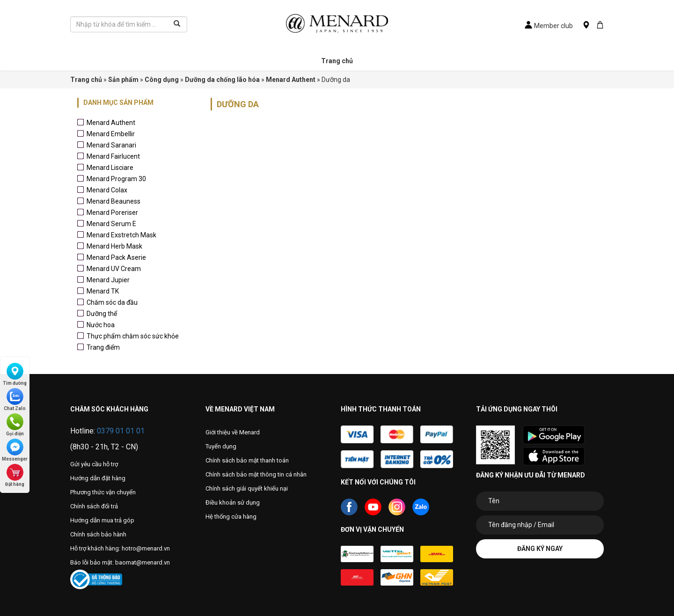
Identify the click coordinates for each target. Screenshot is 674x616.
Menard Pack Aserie (116, 257)
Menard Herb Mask (114, 246)
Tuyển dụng (221, 446)
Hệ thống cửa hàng (231, 517)
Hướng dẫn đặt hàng (98, 478)
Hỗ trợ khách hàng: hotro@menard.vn (120, 548)
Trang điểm (103, 347)
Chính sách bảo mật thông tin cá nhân (256, 474)
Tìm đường (15, 374)
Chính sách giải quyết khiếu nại (247, 488)
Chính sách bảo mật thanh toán (247, 460)
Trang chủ (337, 61)
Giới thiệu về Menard (233, 432)
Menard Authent (111, 123)
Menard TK (103, 291)
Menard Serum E (111, 224)
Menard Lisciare (110, 168)
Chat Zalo (15, 400)
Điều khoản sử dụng (233, 502)
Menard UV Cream (114, 269)
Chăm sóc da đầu (112, 302)
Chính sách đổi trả (94, 506)
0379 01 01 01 (121, 431)
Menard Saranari (111, 145)
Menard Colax (107, 190)
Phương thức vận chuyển (103, 492)
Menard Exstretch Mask (121, 235)
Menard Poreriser (112, 213)
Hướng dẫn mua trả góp (102, 520)
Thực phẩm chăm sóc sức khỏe (133, 336)
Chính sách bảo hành (98, 534)
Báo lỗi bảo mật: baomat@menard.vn (120, 562)
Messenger (15, 450)
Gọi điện (15, 425)
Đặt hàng (15, 475)
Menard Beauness (114, 201)
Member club (549, 26)
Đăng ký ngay (540, 549)
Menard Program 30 (116, 179)
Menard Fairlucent (113, 156)
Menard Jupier (108, 280)
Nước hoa (101, 325)
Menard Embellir (111, 134)
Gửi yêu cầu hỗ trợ (94, 464)
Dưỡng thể (102, 314)
